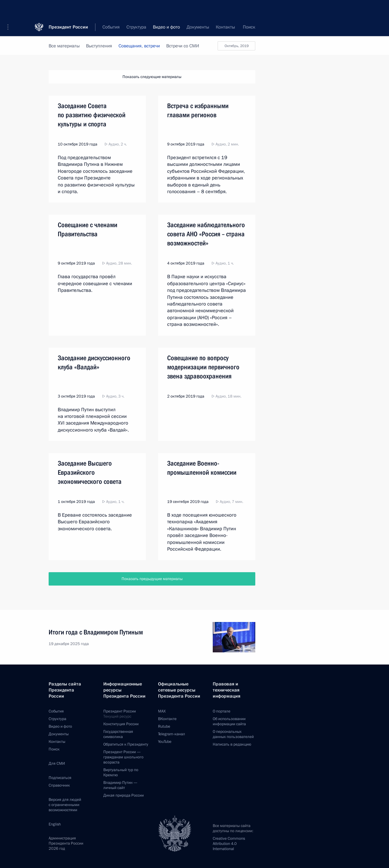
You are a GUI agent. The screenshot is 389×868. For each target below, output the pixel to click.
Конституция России (121, 724)
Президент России (68, 9)
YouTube (165, 742)
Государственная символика (118, 734)
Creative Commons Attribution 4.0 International (229, 844)
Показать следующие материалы (152, 77)
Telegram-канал (172, 734)
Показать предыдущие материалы (152, 579)
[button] (10, 9)
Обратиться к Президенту (126, 744)
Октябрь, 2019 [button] (233, 46)
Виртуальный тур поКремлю (121, 772)
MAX (162, 711)
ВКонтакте (167, 719)
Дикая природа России (124, 795)
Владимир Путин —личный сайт (120, 785)
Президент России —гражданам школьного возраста (123, 757)
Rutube (164, 726)
